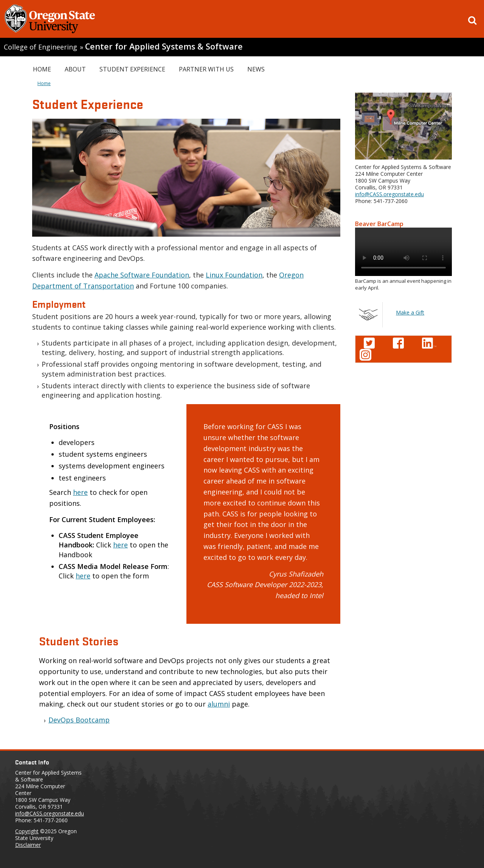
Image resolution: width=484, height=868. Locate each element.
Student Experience (132, 69)
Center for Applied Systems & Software (164, 46)
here (80, 492)
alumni (219, 704)
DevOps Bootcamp (79, 720)
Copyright (27, 831)
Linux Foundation (234, 275)
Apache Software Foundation (142, 275)
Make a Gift (410, 312)
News (256, 69)
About (75, 69)
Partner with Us (206, 69)
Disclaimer (28, 845)
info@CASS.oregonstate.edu (389, 194)
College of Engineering (40, 47)
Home (42, 69)
